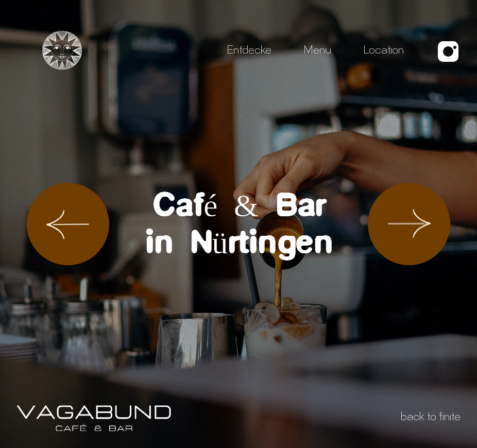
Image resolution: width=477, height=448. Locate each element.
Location (384, 51)
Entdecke (249, 51)
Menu (317, 51)
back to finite (431, 418)
